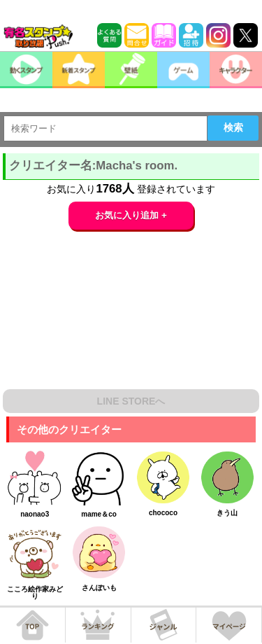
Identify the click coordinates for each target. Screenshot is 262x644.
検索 (233, 127)
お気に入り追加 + (131, 215)
